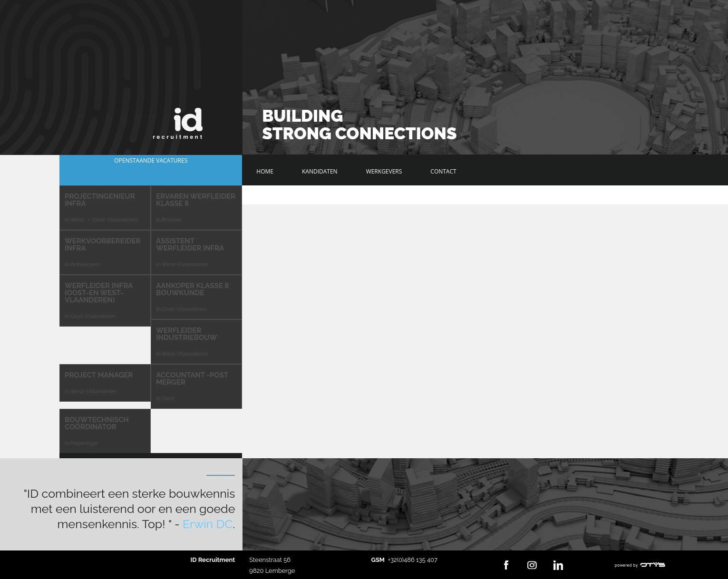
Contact (443, 171)
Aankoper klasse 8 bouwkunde (192, 289)
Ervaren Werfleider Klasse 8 (196, 200)
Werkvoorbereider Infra (102, 245)
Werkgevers (384, 171)
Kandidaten (320, 171)
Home (265, 171)
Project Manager (99, 375)
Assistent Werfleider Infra (190, 245)
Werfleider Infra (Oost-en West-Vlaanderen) (99, 293)
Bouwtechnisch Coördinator (97, 423)
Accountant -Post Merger (192, 379)
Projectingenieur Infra (100, 200)
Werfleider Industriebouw (186, 334)
